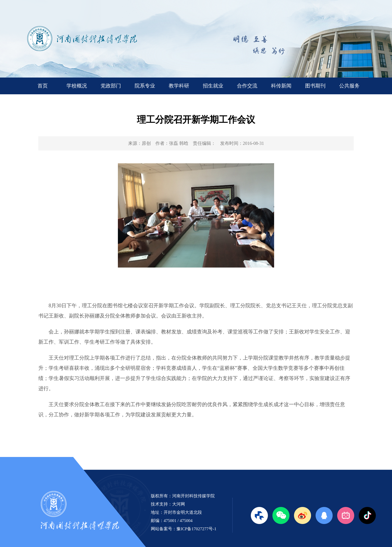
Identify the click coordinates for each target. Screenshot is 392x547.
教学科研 (179, 86)
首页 (43, 86)
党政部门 (111, 86)
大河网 (179, 504)
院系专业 (145, 86)
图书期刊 (315, 86)
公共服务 (349, 86)
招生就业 (213, 86)
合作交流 (247, 86)
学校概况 (77, 86)
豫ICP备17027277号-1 (196, 529)
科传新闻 (281, 86)
